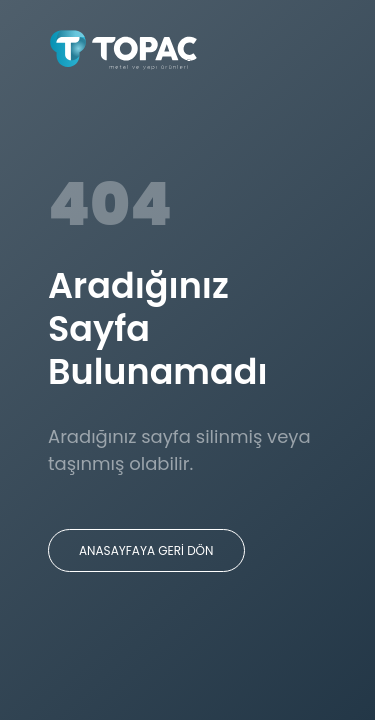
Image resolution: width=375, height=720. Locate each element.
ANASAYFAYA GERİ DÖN (146, 550)
